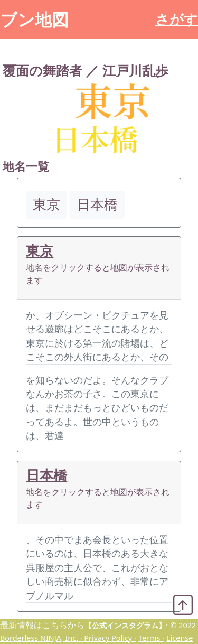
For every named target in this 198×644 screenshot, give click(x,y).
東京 (40, 251)
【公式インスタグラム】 (125, 625)
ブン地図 (34, 19)
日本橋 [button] (97, 204)
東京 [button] (46, 204)
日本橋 (46, 475)
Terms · (151, 638)
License (180, 638)
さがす (177, 19)
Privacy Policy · (110, 638)
